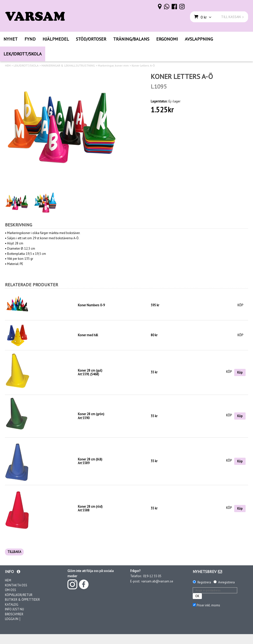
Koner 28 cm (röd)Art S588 (90, 509)
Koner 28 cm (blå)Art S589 (90, 461)
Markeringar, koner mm (113, 66)
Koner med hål (88, 335)
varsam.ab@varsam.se (157, 581)
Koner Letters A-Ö (143, 66)
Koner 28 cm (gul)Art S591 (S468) (90, 372)
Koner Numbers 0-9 (91, 305)
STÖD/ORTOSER (91, 39)
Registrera (204, 582)
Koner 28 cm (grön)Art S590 (91, 416)
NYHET (11, 39)
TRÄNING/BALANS (131, 39)
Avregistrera (226, 582)
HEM (8, 66)
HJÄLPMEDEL (56, 39)
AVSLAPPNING (199, 39)
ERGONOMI (167, 39)
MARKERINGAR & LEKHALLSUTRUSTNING (68, 66)
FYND (30, 39)
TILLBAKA (14, 552)
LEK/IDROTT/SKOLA (23, 54)
